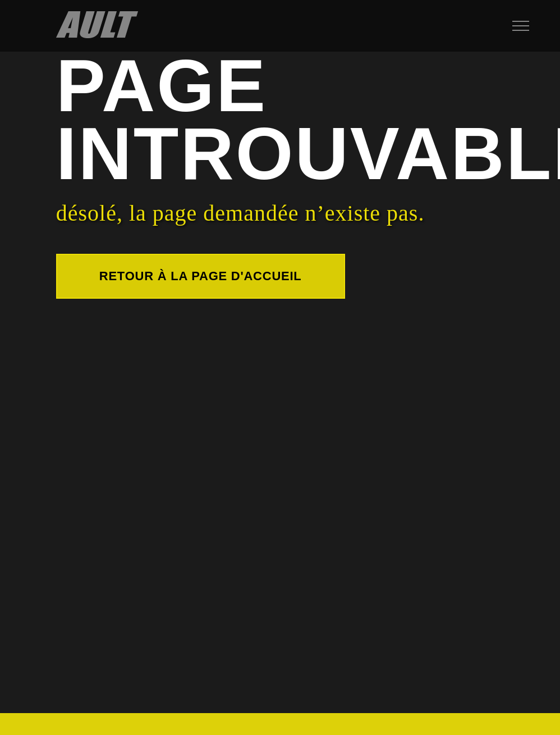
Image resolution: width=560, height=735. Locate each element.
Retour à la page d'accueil (201, 276)
